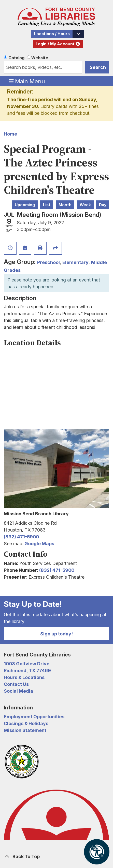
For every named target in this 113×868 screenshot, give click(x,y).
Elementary (75, 262)
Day (103, 205)
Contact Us (16, 684)
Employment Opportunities (34, 717)
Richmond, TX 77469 (27, 671)
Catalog (16, 58)
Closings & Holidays (26, 723)
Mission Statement (25, 730)
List (47, 205)
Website (40, 58)
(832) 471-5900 (21, 537)
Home (10, 134)
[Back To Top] (56, 856)
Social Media (18, 691)
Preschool (48, 262)
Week (85, 205)
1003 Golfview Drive (27, 664)
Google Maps (39, 544)
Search (98, 67)
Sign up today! (56, 634)
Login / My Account (55, 44)
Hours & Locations (24, 677)
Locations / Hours (52, 34)
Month (65, 205)
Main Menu (27, 81)
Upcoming (25, 205)
